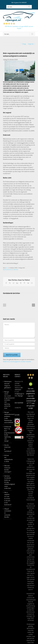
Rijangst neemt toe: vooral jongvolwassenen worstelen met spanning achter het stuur (7, 400)
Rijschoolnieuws (7, 269)
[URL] (19, 348)
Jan (7, 268)
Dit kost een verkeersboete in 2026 (7, 458)
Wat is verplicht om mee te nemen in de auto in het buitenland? (7, 499)
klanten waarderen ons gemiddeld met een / (19, 27)
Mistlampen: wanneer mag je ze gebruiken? (7, 385)
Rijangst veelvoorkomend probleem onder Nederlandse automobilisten (7, 417)
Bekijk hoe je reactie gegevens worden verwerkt (17, 362)
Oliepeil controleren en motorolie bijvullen (7, 513)
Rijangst (20, 396)
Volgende (31, 44)
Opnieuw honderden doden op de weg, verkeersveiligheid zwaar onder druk (7, 482)
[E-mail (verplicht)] (19, 344)
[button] (5, 305)
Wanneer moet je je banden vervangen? (7, 469)
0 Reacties (15, 269)
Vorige (24, 44)
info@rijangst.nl (19, 394)
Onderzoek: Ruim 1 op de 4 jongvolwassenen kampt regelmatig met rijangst (7, 434)
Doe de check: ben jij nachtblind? (7, 448)
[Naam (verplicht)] (19, 340)
